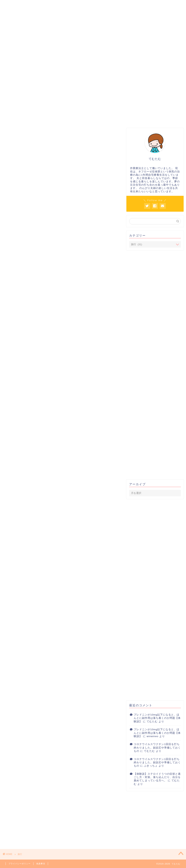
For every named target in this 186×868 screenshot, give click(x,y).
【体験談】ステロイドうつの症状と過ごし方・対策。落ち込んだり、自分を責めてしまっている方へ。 (157, 777)
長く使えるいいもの (138, 67)
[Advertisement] (155, 100)
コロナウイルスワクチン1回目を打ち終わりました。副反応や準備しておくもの (157, 748)
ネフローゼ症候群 (100, 67)
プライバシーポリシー (20, 864)
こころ (61, 67)
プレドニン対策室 (23, 67)
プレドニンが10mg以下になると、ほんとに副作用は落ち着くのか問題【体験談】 (157, 718)
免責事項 (41, 864)
